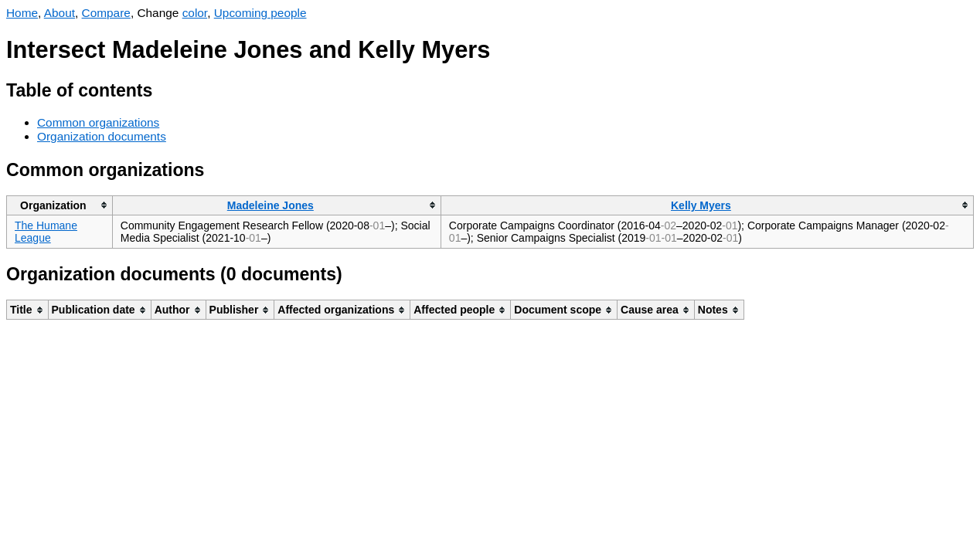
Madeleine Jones (271, 205)
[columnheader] (60, 205)
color (195, 13)
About (60, 13)
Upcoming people (260, 13)
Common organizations (98, 122)
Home (22, 13)
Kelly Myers (701, 205)
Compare (106, 13)
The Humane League (46, 232)
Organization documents (102, 136)
